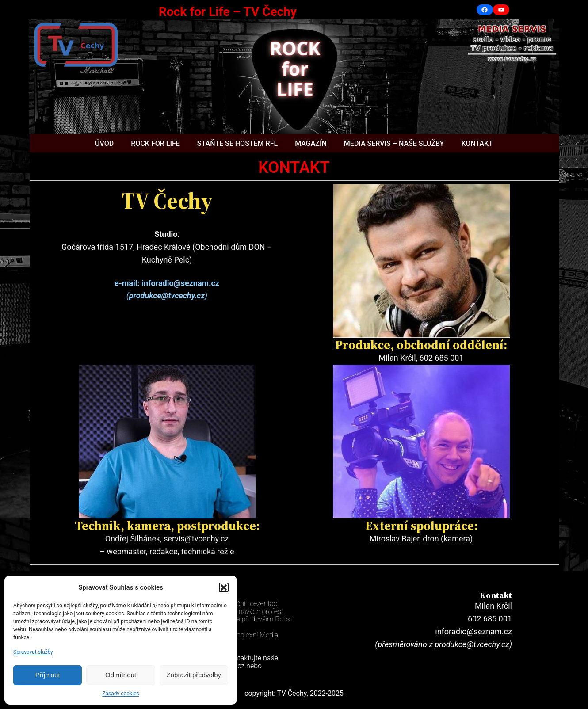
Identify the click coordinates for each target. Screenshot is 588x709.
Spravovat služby (33, 652)
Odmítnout (121, 675)
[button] (224, 587)
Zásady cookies (120, 694)
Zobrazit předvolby (194, 675)
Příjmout (48, 675)
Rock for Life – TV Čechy (228, 12)
